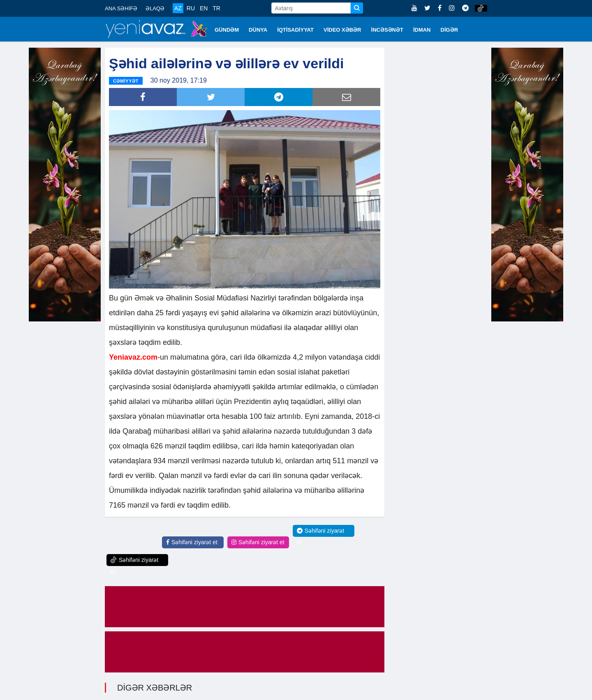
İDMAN (422, 30)
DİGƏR (450, 30)
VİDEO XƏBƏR (342, 30)
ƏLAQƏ (155, 8)
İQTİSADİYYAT (295, 30)
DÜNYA (258, 30)
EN (204, 8)
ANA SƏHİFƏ (121, 8)
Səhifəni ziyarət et (192, 541)
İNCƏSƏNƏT (387, 30)
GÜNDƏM (227, 30)
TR (216, 8)
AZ (178, 8)
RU (191, 8)
